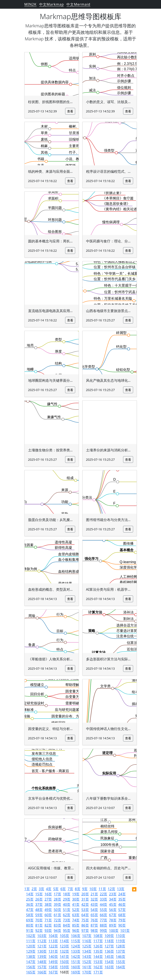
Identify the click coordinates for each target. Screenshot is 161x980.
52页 (76, 910)
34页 (113, 899)
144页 (98, 957)
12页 (112, 889)
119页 (120, 941)
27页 (48, 899)
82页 (48, 925)
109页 (109, 936)
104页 (53, 936)
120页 (31, 946)
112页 (42, 941)
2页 (34, 889)
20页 (85, 894)
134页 (87, 951)
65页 (94, 915)
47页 (30, 910)
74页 (76, 920)
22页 (103, 894)
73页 (67, 920)
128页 (120, 946)
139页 (42, 957)
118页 (109, 941)
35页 (122, 899)
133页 (75, 951)
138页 (31, 957)
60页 (48, 915)
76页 (94, 920)
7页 (70, 889)
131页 (53, 951)
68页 (122, 915)
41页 (76, 904)
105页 (64, 936)
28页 (57, 899)
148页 (42, 962)
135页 (98, 951)
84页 (67, 925)
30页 (76, 899)
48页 (39, 910)
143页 (87, 957)
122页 (53, 946)
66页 (103, 915)
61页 (57, 915)
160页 (75, 967)
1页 (27, 889)
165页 (31, 972)
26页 (39, 899)
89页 (113, 925)
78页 (113, 920)
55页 (103, 910)
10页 (93, 889)
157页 (42, 967)
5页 (56, 889)
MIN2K (31, 4)
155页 (120, 962)
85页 (76, 925)
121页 (42, 946)
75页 (85, 920)
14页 (30, 894)
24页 (122, 894)
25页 (30, 899)
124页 (75, 946)
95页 (67, 931)
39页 (57, 904)
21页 (94, 894)
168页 (64, 972)
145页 (109, 957)
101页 (125, 931)
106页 (75, 936)
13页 (121, 889)
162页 (98, 967)
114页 (64, 941)
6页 (63, 889)
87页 (94, 925)
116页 (87, 941)
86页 (85, 925)
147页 (31, 962)
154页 (109, 962)
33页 (103, 899)
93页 (48, 931)
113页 (53, 941)
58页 (30, 915)
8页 (78, 889)
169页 (75, 972)
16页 (48, 894)
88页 (103, 925)
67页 (113, 915)
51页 (67, 910)
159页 (64, 967)
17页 (57, 894)
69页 (30, 920)
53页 (85, 910)
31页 (85, 899)
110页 (120, 936)
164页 (120, 967)
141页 (64, 957)
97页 (85, 931)
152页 (87, 962)
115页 (75, 941)
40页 (67, 904)
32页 (94, 899)
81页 (39, 925)
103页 (42, 936)
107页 (87, 936)
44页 (103, 904)
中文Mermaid (78, 4)
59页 (39, 915)
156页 (31, 967)
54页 (94, 910)
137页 (120, 951)
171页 (98, 972)
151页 (75, 962)
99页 (103, 931)
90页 (122, 925)
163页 (109, 967)
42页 (85, 904)
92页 (39, 931)
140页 (53, 957)
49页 (48, 910)
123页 (64, 946)
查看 (70, 111)
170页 (87, 972)
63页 (76, 915)
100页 (114, 931)
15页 (39, 894)
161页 (87, 967)
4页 (49, 889)
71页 (48, 920)
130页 (42, 951)
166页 (42, 972)
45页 (113, 904)
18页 (67, 894)
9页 (85, 889)
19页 (76, 894)
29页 (67, 899)
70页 (39, 920)
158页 (53, 967)
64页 (85, 915)
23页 (113, 894)
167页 (53, 972)
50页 (57, 910)
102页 (31, 936)
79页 (122, 920)
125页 (87, 946)
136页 (109, 951)
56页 (113, 910)
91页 (30, 931)
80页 (30, 925)
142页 (75, 957)
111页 (31, 941)
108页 (98, 936)
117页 (98, 941)
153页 (98, 962)
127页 (109, 946)
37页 (39, 904)
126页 (98, 946)
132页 (64, 951)
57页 (122, 910)
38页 (48, 904)
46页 (122, 904)
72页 (57, 920)
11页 (102, 889)
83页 (57, 925)
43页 (94, 904)
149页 (53, 962)
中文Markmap (52, 4)
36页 (30, 904)
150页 (64, 962)
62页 (67, 915)
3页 (42, 889)
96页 (76, 931)
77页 (103, 920)
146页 (120, 957)
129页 (31, 951)
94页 (57, 931)
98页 (94, 931)
